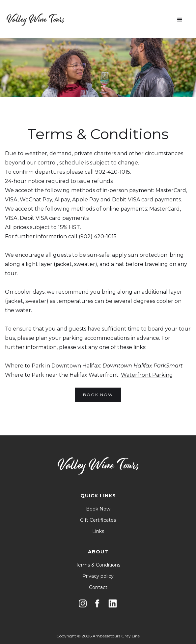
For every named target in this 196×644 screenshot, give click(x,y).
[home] (35, 20)
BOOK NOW (98, 395)
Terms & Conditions (98, 565)
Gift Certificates (98, 520)
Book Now (98, 509)
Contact (98, 587)
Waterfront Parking (147, 375)
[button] (180, 20)
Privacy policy (98, 576)
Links (98, 531)
